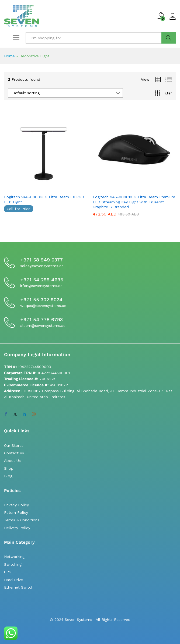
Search (169, 38)
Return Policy (16, 512)
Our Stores (14, 445)
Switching (13, 564)
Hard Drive (13, 580)
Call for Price (19, 209)
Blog (8, 476)
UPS (8, 572)
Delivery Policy (17, 528)
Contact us (14, 453)
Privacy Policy (16, 505)
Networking (14, 557)
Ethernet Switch (19, 587)
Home (9, 56)
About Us (12, 461)
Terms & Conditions (22, 520)
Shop (9, 468)
